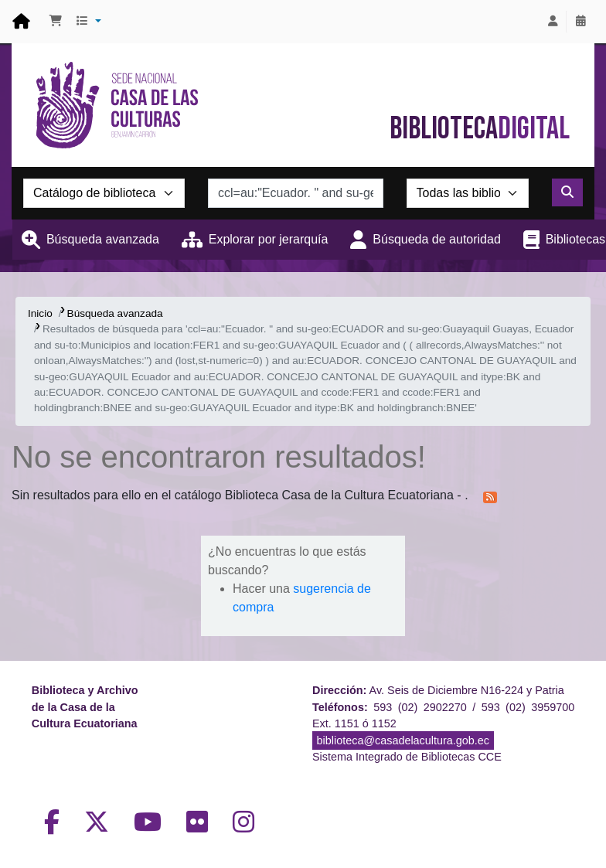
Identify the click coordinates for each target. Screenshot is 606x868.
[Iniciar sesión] (553, 22)
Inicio (40, 313)
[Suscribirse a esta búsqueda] (490, 496)
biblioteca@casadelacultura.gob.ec (403, 740)
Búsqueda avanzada (103, 239)
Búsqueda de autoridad (436, 239)
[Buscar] (567, 192)
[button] (56, 22)
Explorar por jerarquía (269, 239)
